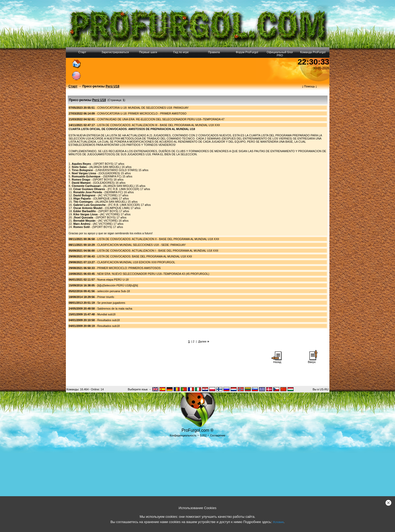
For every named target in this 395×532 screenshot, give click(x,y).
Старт (82, 52)
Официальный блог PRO (280, 54)
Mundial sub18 (106, 314)
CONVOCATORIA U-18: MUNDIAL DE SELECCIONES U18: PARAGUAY (143, 108)
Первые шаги (148, 52)
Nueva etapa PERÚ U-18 (113, 280)
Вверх (312, 361)
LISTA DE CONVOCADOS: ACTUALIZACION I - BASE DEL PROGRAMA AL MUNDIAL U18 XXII (158, 251)
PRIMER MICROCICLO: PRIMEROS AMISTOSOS (129, 268)
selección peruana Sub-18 (114, 291)
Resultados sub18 (108, 320)
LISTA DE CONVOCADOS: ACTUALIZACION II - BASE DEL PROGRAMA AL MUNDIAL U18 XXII (158, 239)
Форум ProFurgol (247, 52)
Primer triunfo (106, 297)
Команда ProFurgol (313, 52)
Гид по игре (181, 52)
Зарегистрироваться (115, 52)
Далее (202, 341)
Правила (214, 52)
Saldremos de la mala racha (115, 309)
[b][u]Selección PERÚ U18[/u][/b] (118, 285)
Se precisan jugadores (111, 303)
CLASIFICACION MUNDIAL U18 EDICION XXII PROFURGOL (136, 262)
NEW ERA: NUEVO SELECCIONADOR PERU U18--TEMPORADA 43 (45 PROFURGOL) (153, 274)
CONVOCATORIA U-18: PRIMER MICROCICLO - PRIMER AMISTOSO (142, 113)
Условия (278, 522)
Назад (277, 361)
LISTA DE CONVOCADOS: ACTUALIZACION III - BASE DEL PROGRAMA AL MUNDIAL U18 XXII (159, 125)
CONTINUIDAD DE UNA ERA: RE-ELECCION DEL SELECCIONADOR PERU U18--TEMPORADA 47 (161, 119)
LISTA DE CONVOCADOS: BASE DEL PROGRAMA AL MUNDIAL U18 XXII (145, 256)
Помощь (310, 86)
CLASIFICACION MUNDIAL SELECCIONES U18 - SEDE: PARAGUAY (142, 245)
